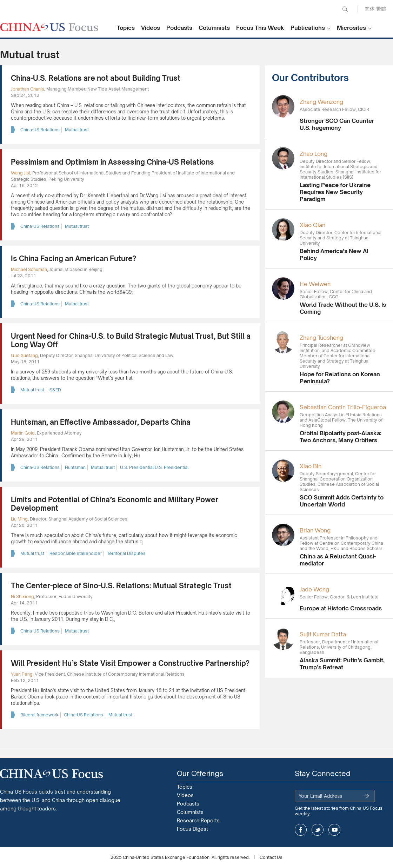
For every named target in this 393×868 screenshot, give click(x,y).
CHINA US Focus (49, 27)
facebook (301, 830)
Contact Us (271, 857)
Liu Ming (19, 519)
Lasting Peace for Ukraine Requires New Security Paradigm (335, 192)
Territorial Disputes (126, 553)
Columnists (214, 28)
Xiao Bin (311, 466)
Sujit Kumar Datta (323, 634)
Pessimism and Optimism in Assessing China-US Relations (112, 162)
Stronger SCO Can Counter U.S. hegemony (337, 124)
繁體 (381, 9)
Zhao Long (314, 154)
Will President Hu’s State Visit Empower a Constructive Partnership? (130, 663)
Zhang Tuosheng (321, 338)
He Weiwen (315, 284)
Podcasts (179, 28)
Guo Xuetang (24, 355)
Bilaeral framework (39, 715)
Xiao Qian (312, 225)
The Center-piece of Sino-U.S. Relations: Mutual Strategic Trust (121, 586)
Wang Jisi (21, 173)
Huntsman (75, 467)
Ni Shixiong (22, 597)
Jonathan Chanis (28, 89)
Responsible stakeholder (76, 553)
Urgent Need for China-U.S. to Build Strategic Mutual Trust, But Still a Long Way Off (131, 340)
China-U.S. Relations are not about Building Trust (96, 78)
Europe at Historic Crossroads (341, 608)
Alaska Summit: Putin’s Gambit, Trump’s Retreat (342, 664)
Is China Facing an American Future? (74, 259)
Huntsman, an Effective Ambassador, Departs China (101, 422)
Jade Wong (314, 589)
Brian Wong (315, 530)
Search (345, 9)
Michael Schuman (29, 269)
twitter (318, 830)
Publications (308, 28)
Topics (126, 28)
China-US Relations (40, 130)
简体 (370, 9)
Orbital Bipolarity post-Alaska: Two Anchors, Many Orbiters (341, 437)
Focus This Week (260, 28)
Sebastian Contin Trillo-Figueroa (343, 407)
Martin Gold (23, 433)
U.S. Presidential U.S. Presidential (154, 467)
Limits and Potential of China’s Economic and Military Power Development (115, 504)
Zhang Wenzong (321, 102)
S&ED (55, 390)
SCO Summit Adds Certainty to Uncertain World (342, 501)
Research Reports (198, 820)
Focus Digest (192, 829)
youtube (334, 830)
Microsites (351, 28)
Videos (151, 28)
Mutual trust (77, 130)
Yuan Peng (22, 674)
